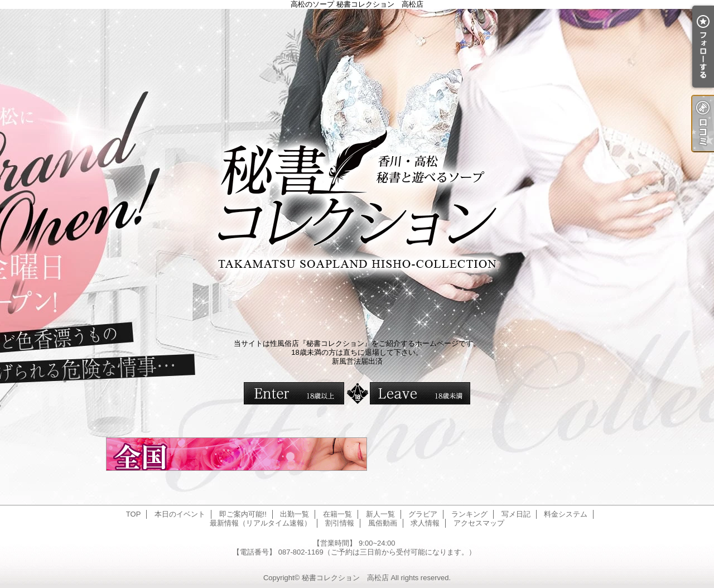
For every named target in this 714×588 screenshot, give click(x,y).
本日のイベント (180, 514)
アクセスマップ (479, 523)
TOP (134, 514)
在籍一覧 (337, 514)
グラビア (423, 514)
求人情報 (425, 523)
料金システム (566, 514)
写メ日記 (516, 514)
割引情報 (340, 523)
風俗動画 (383, 523)
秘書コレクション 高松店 (345, 578)
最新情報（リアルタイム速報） (260, 523)
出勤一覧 (295, 514)
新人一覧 (380, 514)
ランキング (469, 514)
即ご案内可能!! (243, 514)
